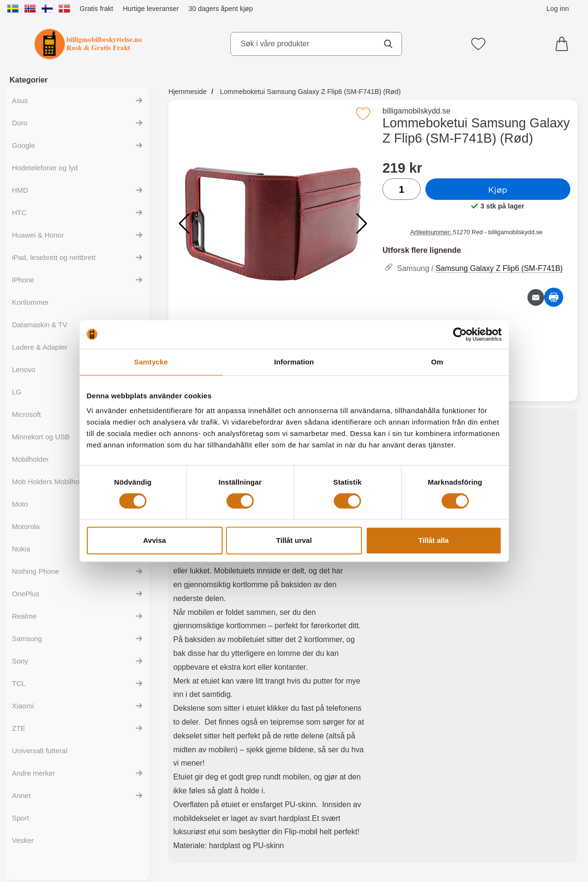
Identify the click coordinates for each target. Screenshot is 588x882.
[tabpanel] (271, 638)
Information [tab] (294, 362)
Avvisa (155, 540)
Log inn (558, 9)
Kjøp (498, 189)
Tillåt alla (433, 540)
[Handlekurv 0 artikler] (564, 44)
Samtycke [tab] (151, 362)
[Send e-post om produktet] (536, 297)
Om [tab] (437, 362)
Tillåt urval (294, 540)
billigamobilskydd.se (416, 111)
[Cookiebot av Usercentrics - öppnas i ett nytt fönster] (460, 334)
